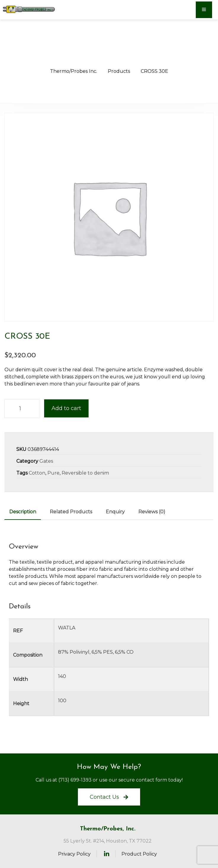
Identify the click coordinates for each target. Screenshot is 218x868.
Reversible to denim (85, 473)
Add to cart (66, 408)
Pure (53, 473)
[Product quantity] (22, 409)
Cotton (37, 473)
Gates (46, 461)
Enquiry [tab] (115, 512)
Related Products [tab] (71, 512)
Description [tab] (23, 512)
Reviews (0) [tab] (152, 512)
